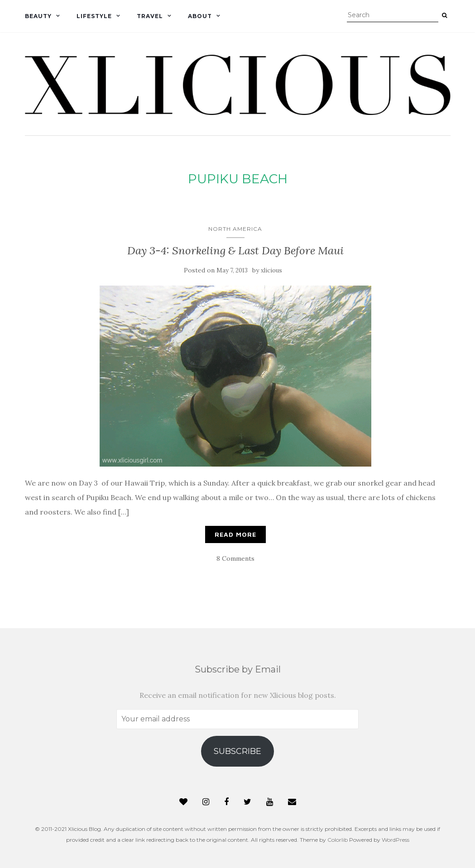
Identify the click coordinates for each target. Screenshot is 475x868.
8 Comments (235, 558)
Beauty (38, 16)
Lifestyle (94, 16)
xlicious (271, 270)
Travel (150, 16)
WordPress (396, 840)
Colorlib (338, 840)
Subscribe (237, 751)
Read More (235, 534)
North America (235, 229)
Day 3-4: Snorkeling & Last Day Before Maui (235, 250)
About (200, 16)
